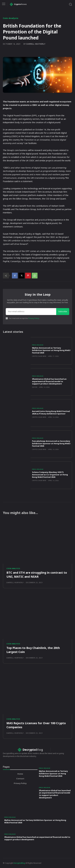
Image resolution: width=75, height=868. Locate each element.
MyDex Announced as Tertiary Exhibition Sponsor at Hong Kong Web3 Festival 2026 (51, 350)
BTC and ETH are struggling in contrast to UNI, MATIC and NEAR (37, 575)
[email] (31, 312)
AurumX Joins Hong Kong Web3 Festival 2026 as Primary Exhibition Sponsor (51, 412)
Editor (35, 387)
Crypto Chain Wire (39, 356)
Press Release (38, 345)
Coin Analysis (11, 18)
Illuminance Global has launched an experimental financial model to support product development (49, 381)
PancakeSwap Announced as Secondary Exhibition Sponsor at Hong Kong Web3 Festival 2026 (51, 443)
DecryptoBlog (19, 863)
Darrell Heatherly (36, 44)
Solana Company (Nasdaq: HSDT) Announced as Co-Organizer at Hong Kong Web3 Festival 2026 (50, 475)
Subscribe (63, 311)
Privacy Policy (34, 318)
